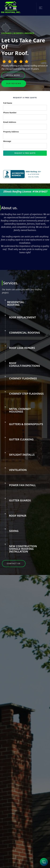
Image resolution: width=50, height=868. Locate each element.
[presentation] (23, 162)
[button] (39, 8)
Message (7, 141)
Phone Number (10, 113)
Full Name (8, 103)
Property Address (11, 132)
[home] (11, 8)
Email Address (10, 122)
